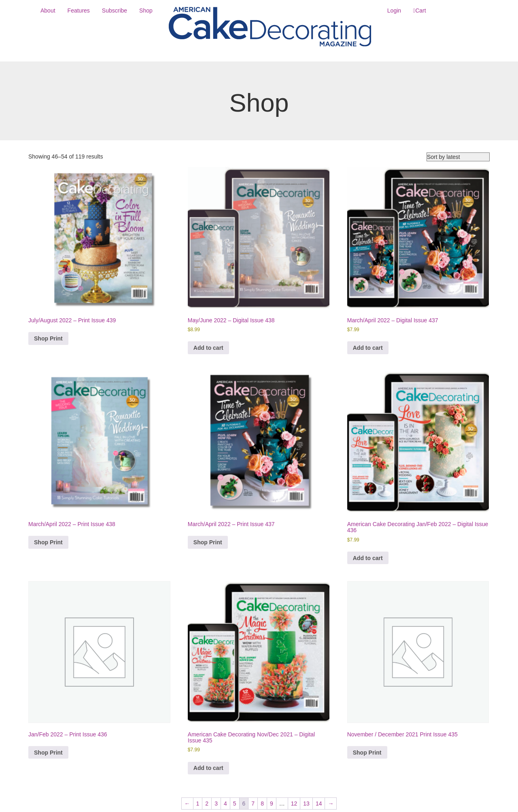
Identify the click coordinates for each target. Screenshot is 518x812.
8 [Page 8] (262, 804)
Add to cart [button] (208, 348)
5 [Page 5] (235, 804)
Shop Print (48, 338)
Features (79, 11)
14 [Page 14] (319, 804)
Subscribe (115, 11)
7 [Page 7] (253, 804)
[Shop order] (458, 157)
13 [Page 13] (306, 804)
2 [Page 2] (207, 804)
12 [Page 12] (294, 804)
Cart (420, 11)
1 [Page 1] (198, 804)
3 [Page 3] (216, 804)
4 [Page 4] (225, 804)
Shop (146, 11)
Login (394, 11)
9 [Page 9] (272, 804)
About (48, 11)
